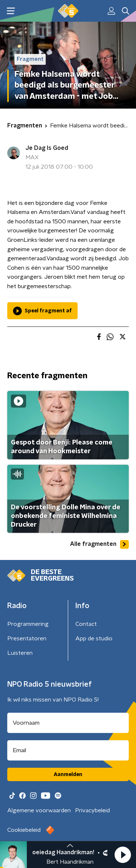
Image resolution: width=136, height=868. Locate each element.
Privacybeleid (92, 810)
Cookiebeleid (24, 830)
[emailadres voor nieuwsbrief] (68, 750)
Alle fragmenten (99, 544)
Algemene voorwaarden (39, 810)
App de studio (94, 639)
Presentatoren (27, 639)
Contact (86, 624)
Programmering (28, 624)
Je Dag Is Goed (47, 148)
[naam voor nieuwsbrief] (68, 723)
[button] (123, 855)
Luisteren (20, 653)
